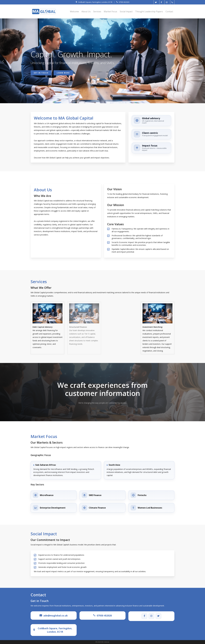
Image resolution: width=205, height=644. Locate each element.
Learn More (63, 73)
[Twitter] (158, 616)
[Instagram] (151, 616)
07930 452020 (104, 616)
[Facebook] (144, 616)
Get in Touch (41, 73)
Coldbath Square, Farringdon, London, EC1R (55, 630)
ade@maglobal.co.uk (56, 616)
